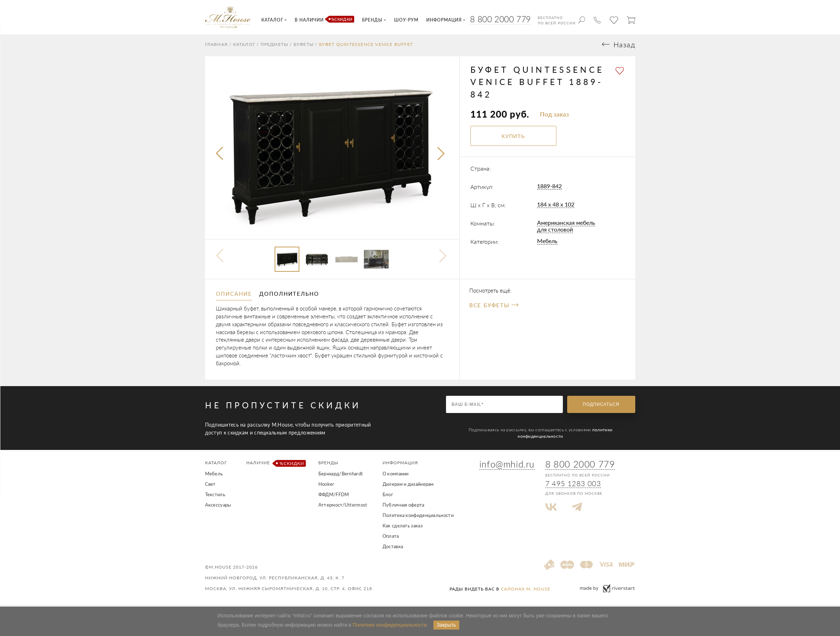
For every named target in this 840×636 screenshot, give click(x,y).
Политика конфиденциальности (418, 517)
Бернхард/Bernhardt (341, 475)
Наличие (275, 465)
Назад (624, 46)
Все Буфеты (494, 307)
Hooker (326, 486)
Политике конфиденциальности (390, 625)
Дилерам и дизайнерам (408, 486)
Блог (388, 496)
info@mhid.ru (507, 466)
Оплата (391, 538)
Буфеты (304, 46)
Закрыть (446, 625)
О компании (396, 475)
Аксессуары (218, 507)
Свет (210, 486)
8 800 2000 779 (500, 19)
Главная (216, 46)
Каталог (244, 46)
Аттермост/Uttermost (343, 507)
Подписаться (601, 406)
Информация (400, 464)
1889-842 (549, 188)
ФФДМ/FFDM (334, 496)
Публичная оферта (404, 507)
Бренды (328, 464)
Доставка (393, 548)
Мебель (547, 243)
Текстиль (215, 496)
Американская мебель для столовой (566, 228)
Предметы (275, 46)
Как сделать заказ (403, 527)
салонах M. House (526, 591)
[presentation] (220, 156)
